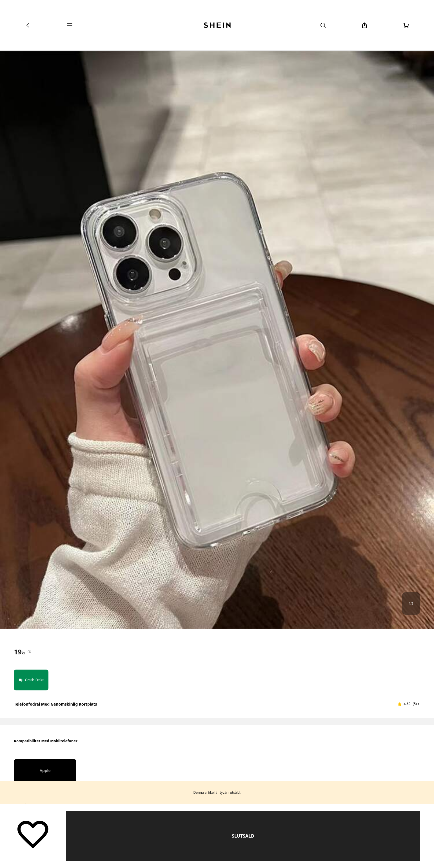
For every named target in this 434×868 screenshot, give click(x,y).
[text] (19, 652)
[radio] (45, 771)
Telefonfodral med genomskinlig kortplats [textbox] (55, 704)
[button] (409, 704)
